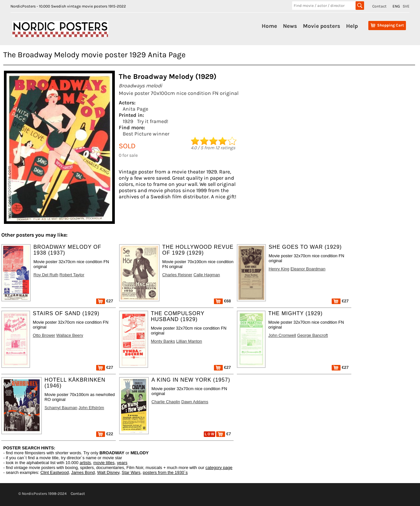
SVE (406, 6)
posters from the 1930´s (165, 472)
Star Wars (131, 472)
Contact (379, 6)
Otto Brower (44, 335)
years (122, 463)
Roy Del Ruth (46, 275)
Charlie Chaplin (166, 402)
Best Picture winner (146, 134)
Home (269, 26)
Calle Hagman (207, 275)
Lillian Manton (189, 341)
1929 (128, 121)
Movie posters (322, 26)
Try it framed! (153, 121)
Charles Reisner (177, 275)
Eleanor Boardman (308, 269)
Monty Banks (163, 341)
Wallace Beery (70, 335)
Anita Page (135, 109)
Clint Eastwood (54, 472)
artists (85, 463)
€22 (105, 434)
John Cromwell (282, 335)
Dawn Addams (195, 402)
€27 (105, 301)
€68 (222, 301)
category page (219, 468)
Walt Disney (108, 472)
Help (352, 26)
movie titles (104, 463)
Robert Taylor (72, 275)
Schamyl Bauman (61, 408)
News (290, 26)
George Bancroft (312, 335)
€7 (224, 434)
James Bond (83, 472)
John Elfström (91, 408)
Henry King (279, 269)
